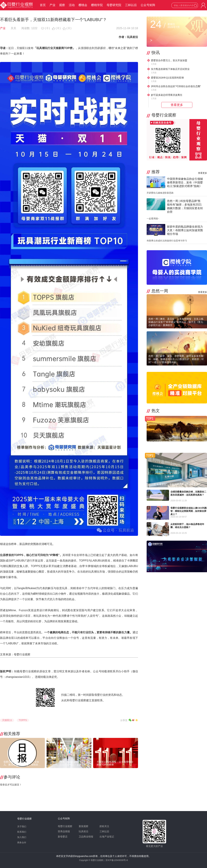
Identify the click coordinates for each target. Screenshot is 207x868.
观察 (62, 5)
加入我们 (22, 837)
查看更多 (203, 173)
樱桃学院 (97, 5)
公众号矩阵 (148, 5)
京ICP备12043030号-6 (117, 860)
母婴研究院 (114, 5)
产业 (52, 5)
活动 (72, 5)
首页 (43, 5)
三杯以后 (131, 5)
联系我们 (22, 832)
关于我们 (22, 826)
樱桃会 (83, 5)
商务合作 (22, 843)
